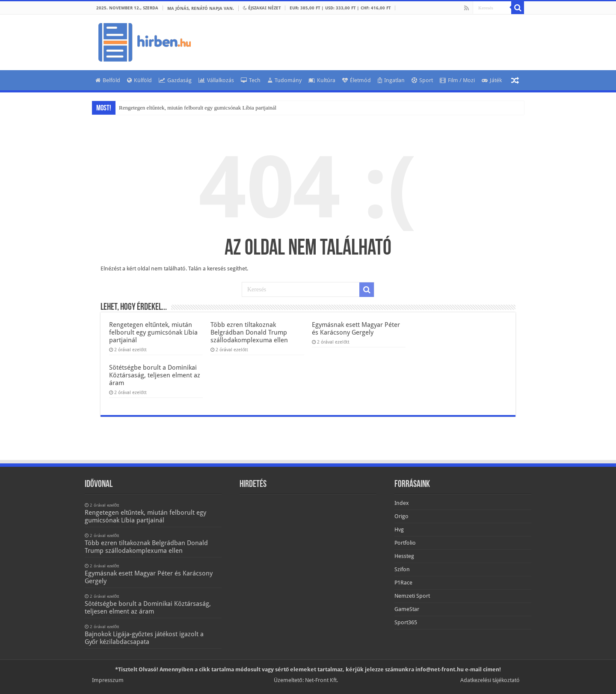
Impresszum (108, 680)
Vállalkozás (216, 80)
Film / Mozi (457, 80)
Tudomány (284, 80)
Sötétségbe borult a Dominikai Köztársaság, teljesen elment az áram (155, 375)
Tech (251, 80)
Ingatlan (391, 80)
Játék (492, 80)
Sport (422, 80)
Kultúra (322, 80)
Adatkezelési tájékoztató (490, 680)
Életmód (357, 80)
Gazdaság (175, 80)
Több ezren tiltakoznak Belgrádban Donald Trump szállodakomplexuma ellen (249, 332)
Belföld (108, 80)
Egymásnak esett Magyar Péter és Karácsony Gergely (356, 329)
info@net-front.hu (440, 669)
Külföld (139, 80)
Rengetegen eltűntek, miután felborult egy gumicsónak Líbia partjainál (198, 108)
